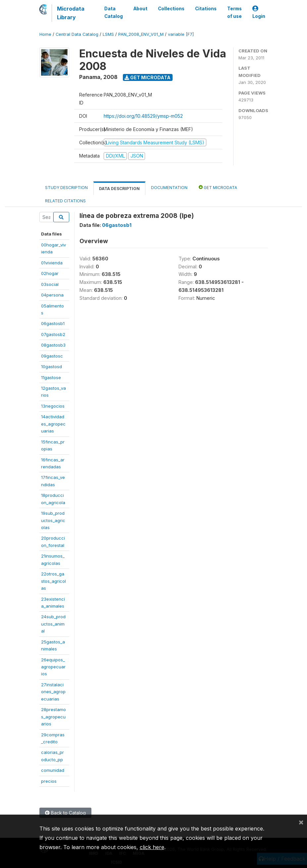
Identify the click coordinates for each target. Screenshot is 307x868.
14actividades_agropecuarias (53, 424)
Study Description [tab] (66, 188)
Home (45, 34)
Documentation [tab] (169, 188)
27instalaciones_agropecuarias (53, 692)
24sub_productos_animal (53, 624)
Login (259, 12)
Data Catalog (114, 12)
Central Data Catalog (77, 34)
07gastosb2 (53, 334)
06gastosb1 (53, 323)
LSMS (108, 34)
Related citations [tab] (65, 201)
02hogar (50, 273)
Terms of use (234, 12)
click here (152, 847)
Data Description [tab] (119, 189)
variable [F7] (181, 34)
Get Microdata (148, 77)
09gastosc (52, 356)
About (140, 9)
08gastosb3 (53, 345)
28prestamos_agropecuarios (53, 717)
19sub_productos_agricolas (53, 520)
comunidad (53, 770)
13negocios (53, 406)
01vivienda (52, 263)
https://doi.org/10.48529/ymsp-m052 (143, 116)
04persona (52, 295)
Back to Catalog (65, 813)
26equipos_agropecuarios (53, 667)
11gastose (51, 377)
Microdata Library (71, 13)
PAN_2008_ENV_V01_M (141, 34)
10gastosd (51, 367)
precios (49, 781)
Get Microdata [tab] (218, 187)
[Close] (301, 822)
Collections (171, 9)
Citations (206, 9)
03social (50, 284)
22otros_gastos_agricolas (53, 581)
